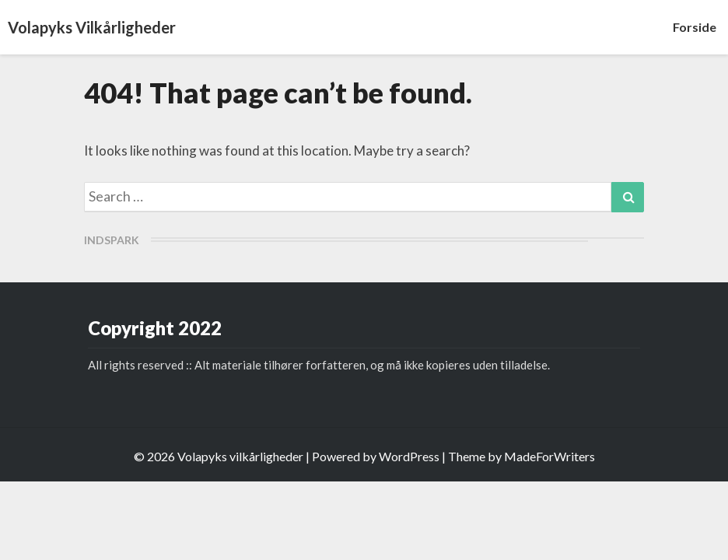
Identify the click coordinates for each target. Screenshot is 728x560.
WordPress (409, 456)
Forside (695, 27)
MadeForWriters (549, 456)
